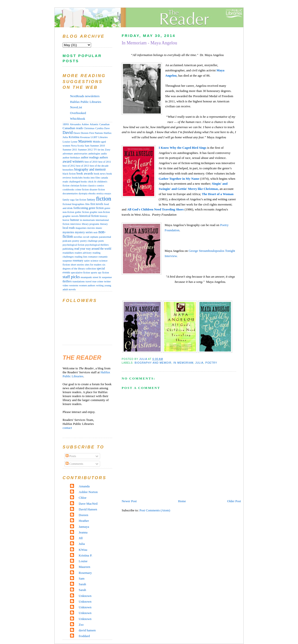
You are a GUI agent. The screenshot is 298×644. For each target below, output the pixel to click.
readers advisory (83, 253)
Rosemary (85, 573)
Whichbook (78, 119)
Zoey (108, 150)
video (65, 285)
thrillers (67, 281)
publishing (68, 249)
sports (94, 272)
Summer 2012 (85, 150)
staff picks (71, 277)
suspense (107, 277)
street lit (97, 277)
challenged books (78, 182)
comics (100, 186)
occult (86, 237)
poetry (211, 363)
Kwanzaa (85, 137)
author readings (90, 158)
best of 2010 (91, 162)
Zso (81, 625)
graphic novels (71, 216)
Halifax (108, 133)
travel (89, 281)
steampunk (86, 277)
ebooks (92, 193)
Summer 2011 (70, 150)
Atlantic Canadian (100, 124)
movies (91, 228)
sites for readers (93, 265)
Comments (74, 464)
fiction (104, 199)
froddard (84, 636)
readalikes (68, 253)
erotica (100, 193)
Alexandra (75, 124)
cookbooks (69, 189)
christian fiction (78, 186)
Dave (107, 128)
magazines (81, 228)
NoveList (76, 107)
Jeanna (83, 532)
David (68, 132)
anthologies (94, 154)
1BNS (66, 124)
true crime (98, 281)
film (87, 204)
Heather (84, 521)
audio (104, 154)
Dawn (77, 133)
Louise (66, 142)
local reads (69, 228)
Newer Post (129, 501)
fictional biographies (74, 204)
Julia (200, 363)
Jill (81, 538)
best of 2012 (69, 166)
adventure (68, 154)
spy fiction (103, 273)
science (94, 261)
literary (104, 224)
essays (108, 193)
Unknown (85, 596)
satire (87, 261)
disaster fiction (97, 190)
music (99, 228)
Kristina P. (85, 555)
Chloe (83, 498)
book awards (85, 173)
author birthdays (71, 157)
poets (101, 241)
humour (75, 220)
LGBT (94, 137)
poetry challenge (89, 241)
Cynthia (99, 128)
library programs (90, 224)
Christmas (89, 128)
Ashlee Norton (88, 492)
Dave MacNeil (88, 504)
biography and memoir (153, 363)
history (103, 216)
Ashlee (85, 124)
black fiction (69, 174)
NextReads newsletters (85, 96)
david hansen (87, 630)
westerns (74, 285)
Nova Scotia (77, 146)
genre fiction (96, 208)
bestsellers (68, 170)
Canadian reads (73, 128)
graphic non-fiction (100, 212)
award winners (73, 161)
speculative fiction (80, 273)
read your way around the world (93, 249)
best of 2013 (83, 166)
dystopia (83, 193)
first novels (97, 204)
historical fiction (89, 216)
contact (67, 428)
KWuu (83, 550)
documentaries (70, 193)
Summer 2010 (97, 146)
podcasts (67, 241)
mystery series (84, 232)
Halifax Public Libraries (86, 102)
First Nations (96, 133)
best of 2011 (105, 162)
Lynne (74, 142)
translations (79, 281)
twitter (107, 281)
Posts (71, 456)
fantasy (91, 200)
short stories (77, 264)
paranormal (105, 237)
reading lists (81, 257)
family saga (69, 200)
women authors (87, 285)
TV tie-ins (99, 150)
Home (182, 501)
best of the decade (99, 166)
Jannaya (84, 527)
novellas (78, 237)
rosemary (78, 261)
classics (92, 185)
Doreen (85, 133)
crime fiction (82, 190)
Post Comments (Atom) (155, 510)
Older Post (234, 501)
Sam (87, 146)
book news (100, 174)
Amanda (84, 486)
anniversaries (81, 154)
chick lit (92, 182)
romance (93, 257)
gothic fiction (82, 212)
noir (95, 232)
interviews (76, 224)
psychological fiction (74, 245)
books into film (92, 177)
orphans (94, 237)
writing (100, 285)
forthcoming (81, 208)
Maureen (85, 141)
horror (66, 220)
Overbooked (78, 113)
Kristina (74, 137)
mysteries (68, 232)
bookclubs (77, 178)
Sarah (82, 584)
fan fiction (81, 200)
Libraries (103, 137)
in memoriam (183, 363)
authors (104, 157)
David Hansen (88, 509)
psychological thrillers (97, 245)
